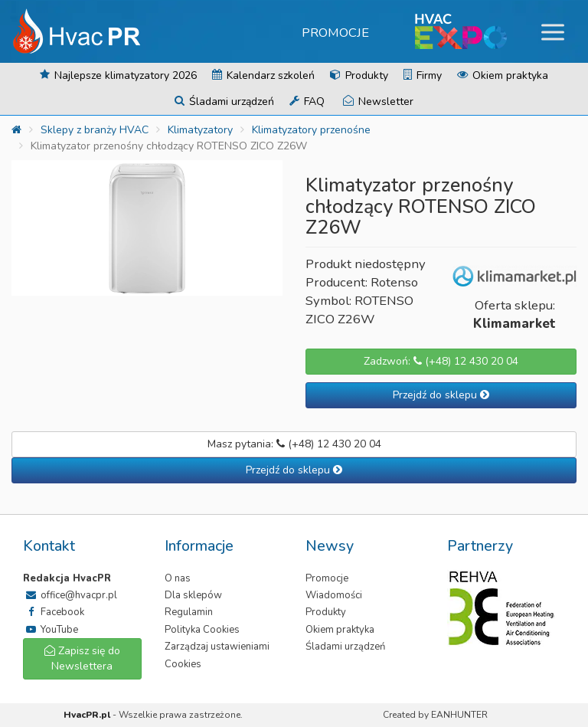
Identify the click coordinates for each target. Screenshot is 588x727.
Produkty (359, 75)
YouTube (51, 630)
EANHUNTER (459, 715)
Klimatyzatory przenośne (311, 130)
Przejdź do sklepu (441, 395)
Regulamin (189, 612)
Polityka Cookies (202, 630)
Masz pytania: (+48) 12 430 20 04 (294, 444)
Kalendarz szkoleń (263, 75)
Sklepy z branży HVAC (95, 130)
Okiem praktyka (503, 75)
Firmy (423, 75)
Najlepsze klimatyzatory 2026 (118, 75)
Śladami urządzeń (224, 102)
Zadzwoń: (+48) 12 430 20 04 (441, 361)
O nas (178, 578)
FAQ (307, 102)
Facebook (54, 612)
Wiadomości (334, 595)
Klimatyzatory (200, 130)
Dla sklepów (193, 595)
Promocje (335, 33)
